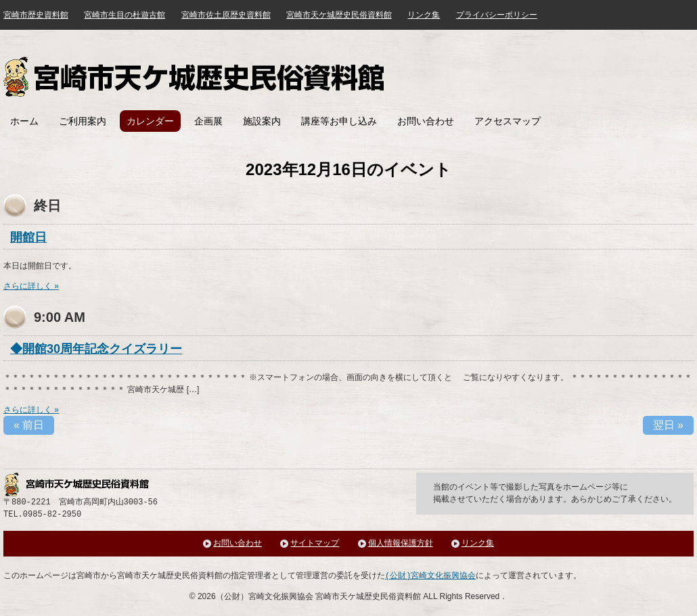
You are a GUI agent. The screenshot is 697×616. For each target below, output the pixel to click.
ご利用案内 (83, 121)
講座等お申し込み (339, 121)
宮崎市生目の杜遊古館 (125, 15)
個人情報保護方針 (401, 543)
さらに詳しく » (31, 286)
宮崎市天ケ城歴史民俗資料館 (196, 77)
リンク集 (424, 15)
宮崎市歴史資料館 (36, 15)
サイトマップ (315, 543)
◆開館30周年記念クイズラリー (96, 349)
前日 (29, 425)
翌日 (668, 425)
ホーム (24, 121)
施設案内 (262, 121)
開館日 (28, 237)
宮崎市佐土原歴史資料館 (226, 15)
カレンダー (150, 121)
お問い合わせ (426, 121)
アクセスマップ (508, 121)
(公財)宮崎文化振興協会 (430, 576)
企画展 (208, 121)
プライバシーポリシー (497, 15)
